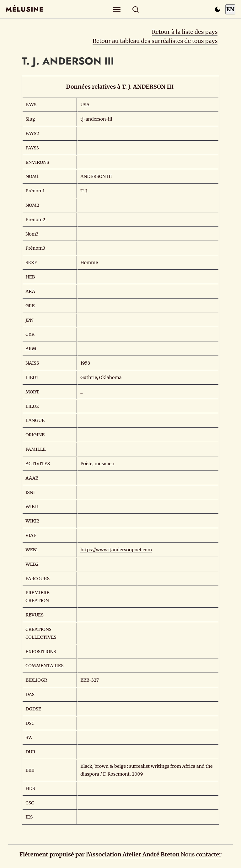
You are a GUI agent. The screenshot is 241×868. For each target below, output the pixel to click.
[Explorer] (117, 9)
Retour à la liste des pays (185, 32)
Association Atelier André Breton (134, 854)
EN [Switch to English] (230, 9)
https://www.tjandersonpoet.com (116, 550)
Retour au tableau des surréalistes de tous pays (155, 41)
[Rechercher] (136, 9)
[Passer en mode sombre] (217, 9)
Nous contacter (201, 854)
